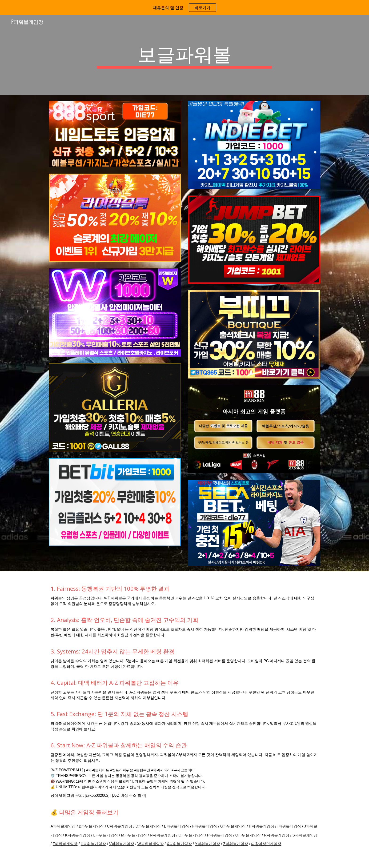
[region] (184, 8)
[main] (184, 55)
